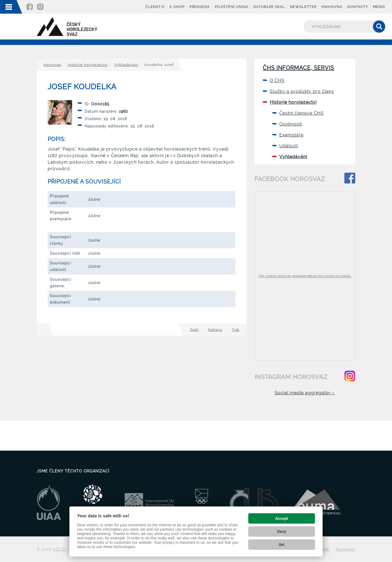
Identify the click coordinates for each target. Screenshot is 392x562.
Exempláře (291, 135)
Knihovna (332, 7)
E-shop (177, 7)
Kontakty (358, 7)
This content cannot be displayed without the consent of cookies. (305, 276)
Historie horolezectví (88, 65)
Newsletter (303, 7)
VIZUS (59, 549)
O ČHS (277, 80)
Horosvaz (52, 65)
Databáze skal (269, 7)
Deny (281, 532)
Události (289, 146)
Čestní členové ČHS (301, 113)
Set (282, 545)
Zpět (194, 330)
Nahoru (215, 330)
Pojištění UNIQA (232, 7)
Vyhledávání (126, 65)
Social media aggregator (305, 393)
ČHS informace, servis (298, 68)
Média (379, 7)
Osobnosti (291, 124)
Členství (155, 7)
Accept (282, 518)
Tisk (236, 330)
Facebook (346, 549)
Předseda (200, 7)
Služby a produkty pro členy (302, 91)
